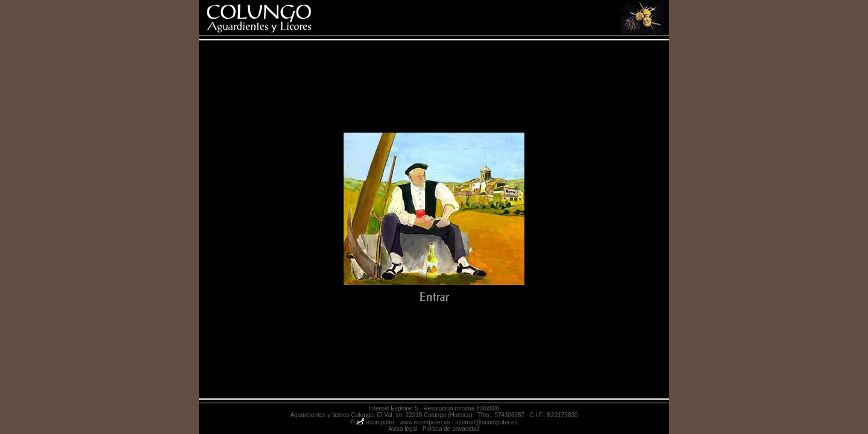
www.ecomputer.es (425, 422)
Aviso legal (403, 429)
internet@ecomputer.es (486, 422)
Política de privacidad (451, 429)
